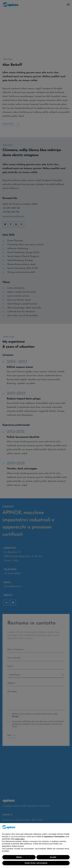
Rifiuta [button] (19, 857)
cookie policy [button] (20, 839)
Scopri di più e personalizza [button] (36, 863)
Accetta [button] (53, 857)
